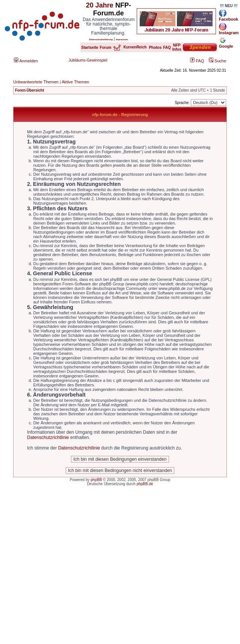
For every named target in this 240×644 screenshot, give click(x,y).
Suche (217, 61)
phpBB (96, 480)
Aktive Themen (75, 82)
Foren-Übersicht (29, 90)
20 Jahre (100, 5)
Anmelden (26, 61)
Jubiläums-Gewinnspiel (88, 60)
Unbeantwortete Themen (36, 82)
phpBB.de (145, 484)
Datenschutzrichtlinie (48, 437)
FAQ (197, 61)
